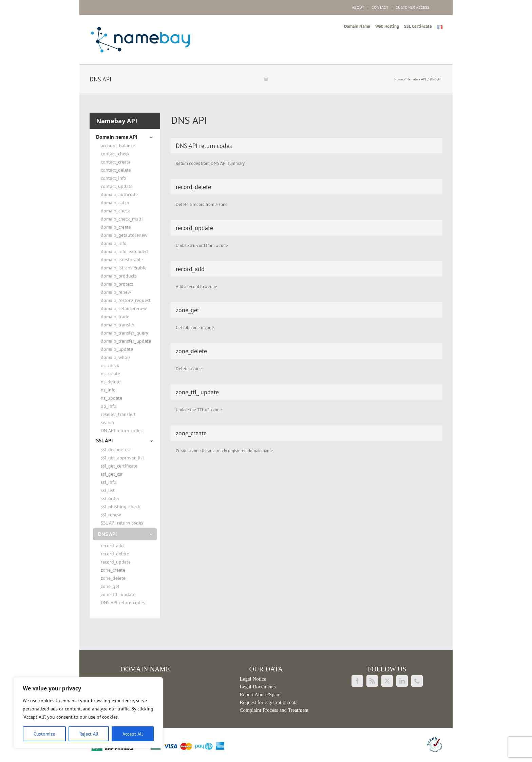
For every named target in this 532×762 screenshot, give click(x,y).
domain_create (116, 227)
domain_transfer (118, 325)
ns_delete (111, 382)
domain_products (119, 276)
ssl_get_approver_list (122, 458)
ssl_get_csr (112, 474)
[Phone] (417, 681)
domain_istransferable (124, 268)
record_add (112, 546)
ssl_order (110, 498)
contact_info (113, 178)
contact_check (115, 154)
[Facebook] (357, 681)
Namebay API (117, 121)
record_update (116, 562)
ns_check (110, 365)
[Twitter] (387, 681)
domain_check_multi (122, 219)
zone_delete (113, 578)
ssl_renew (111, 515)
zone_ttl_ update (118, 594)
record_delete (115, 554)
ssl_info (109, 482)
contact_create (116, 162)
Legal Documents (258, 687)
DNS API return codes (123, 603)
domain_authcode (119, 194)
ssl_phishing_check (120, 507)
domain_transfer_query (125, 333)
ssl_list (108, 490)
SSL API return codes (122, 523)
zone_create (113, 570)
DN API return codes (122, 431)
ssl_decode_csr (116, 450)
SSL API (104, 440)
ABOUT (358, 7)
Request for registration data (269, 702)
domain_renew (116, 292)
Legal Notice (253, 679)
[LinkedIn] (402, 681)
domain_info (114, 243)
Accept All (133, 734)
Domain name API (117, 137)
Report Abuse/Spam (260, 694)
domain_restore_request (126, 300)
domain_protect (117, 284)
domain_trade (115, 317)
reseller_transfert (118, 414)
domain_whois (116, 357)
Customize (44, 734)
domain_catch (115, 203)
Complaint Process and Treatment (274, 710)
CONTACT (380, 7)
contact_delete (116, 170)
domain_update (117, 349)
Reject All (89, 734)
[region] (88, 713)
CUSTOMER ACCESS (412, 7)
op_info (109, 406)
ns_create (110, 374)
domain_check (115, 211)
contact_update (117, 186)
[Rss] (372, 681)
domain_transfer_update (126, 341)
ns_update (111, 398)
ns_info (108, 390)
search (107, 422)
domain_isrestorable (122, 260)
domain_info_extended (124, 251)
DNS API (108, 534)
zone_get (110, 586)
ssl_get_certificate (119, 466)
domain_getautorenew (124, 235)
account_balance (118, 146)
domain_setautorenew (124, 308)
